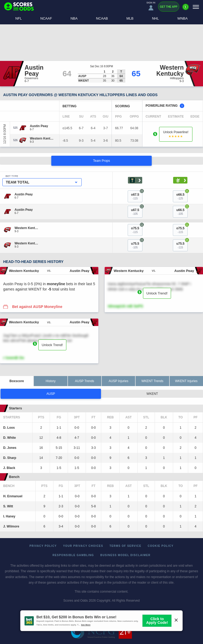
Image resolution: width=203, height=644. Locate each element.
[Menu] (196, 7)
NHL (155, 18)
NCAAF (46, 18)
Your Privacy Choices (83, 546)
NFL (19, 18)
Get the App (169, 7)
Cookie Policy (161, 546)
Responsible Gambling (73, 555)
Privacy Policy (43, 546)
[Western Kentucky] (42, 138)
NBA (74, 18)
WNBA (183, 18)
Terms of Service (125, 546)
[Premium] (186, 9)
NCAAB (102, 18)
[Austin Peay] (39, 126)
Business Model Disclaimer (126, 555)
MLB (130, 18)
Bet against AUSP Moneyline (37, 307)
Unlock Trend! (157, 293)
